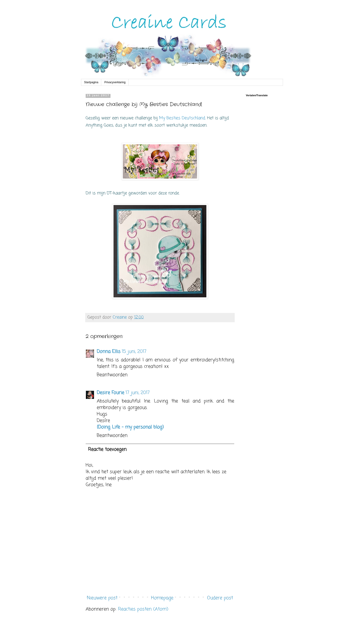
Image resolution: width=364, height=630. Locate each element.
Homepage (162, 598)
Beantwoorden (112, 375)
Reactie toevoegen (107, 449)
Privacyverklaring (115, 82)
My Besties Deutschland (182, 118)
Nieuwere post (102, 598)
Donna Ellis (109, 352)
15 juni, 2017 (134, 352)
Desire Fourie (110, 393)
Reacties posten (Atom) (143, 609)
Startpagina (91, 82)
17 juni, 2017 (138, 393)
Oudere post (220, 598)
